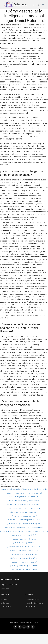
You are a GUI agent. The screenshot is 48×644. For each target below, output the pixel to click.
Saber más (5, 588)
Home (4, 600)
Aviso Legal (6, 606)
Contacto (5, 603)
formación (30, 606)
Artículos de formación (34, 603)
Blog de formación (33, 600)
